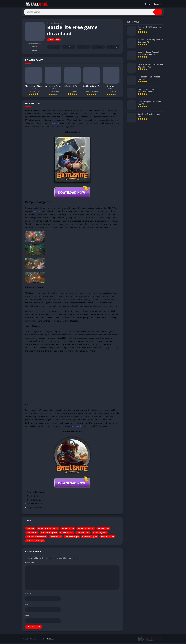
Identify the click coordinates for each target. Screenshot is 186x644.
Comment (30, 564)
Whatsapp (112, 48)
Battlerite (30, 529)
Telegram (98, 48)
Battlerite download (86, 529)
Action (63, 24)
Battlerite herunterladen (36, 538)
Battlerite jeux (56, 538)
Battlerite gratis (83, 534)
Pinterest (83, 48)
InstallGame (50, 640)
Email (28, 605)
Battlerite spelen (107, 538)
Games (157, 4)
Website (28, 616)
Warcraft (38, 212)
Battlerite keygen (72, 538)
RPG (58, 41)
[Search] (93, 13)
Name (28, 594)
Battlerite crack (68, 529)
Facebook (54, 48)
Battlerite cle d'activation (48, 529)
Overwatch (77, 427)
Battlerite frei (32, 534)
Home (148, 4)
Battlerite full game (49, 534)
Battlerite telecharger (35, 542)
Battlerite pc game (90, 538)
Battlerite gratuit (100, 534)
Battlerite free (103, 529)
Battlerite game (67, 534)
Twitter (68, 48)
